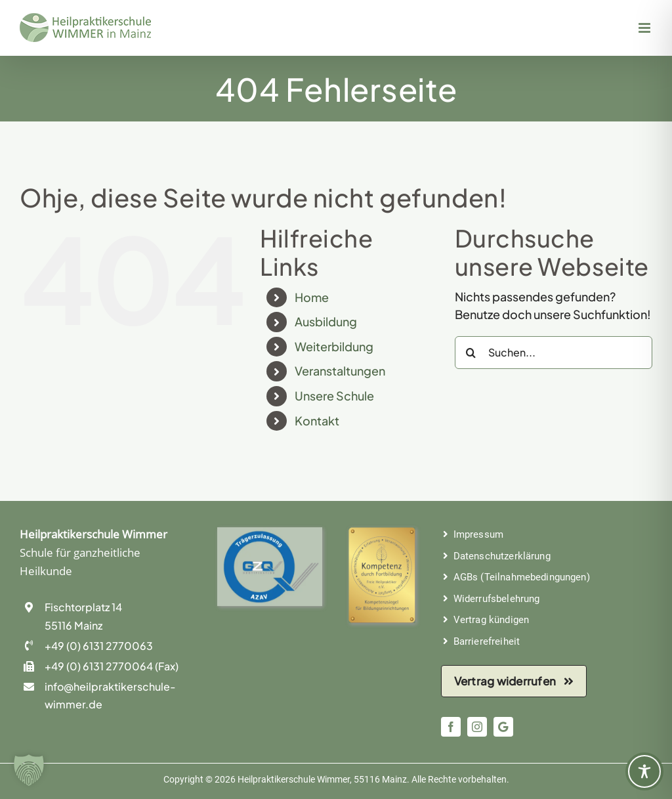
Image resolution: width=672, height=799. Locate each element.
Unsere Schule (334, 396)
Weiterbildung (334, 346)
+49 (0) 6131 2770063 (99, 646)
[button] (29, 770)
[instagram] (477, 727)
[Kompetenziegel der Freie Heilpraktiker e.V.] (382, 535)
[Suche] (471, 353)
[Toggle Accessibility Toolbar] (644, 771)
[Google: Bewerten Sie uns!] (503, 727)
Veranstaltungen (340, 371)
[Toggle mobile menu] (645, 28)
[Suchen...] (554, 353)
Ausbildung (326, 321)
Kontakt (317, 421)
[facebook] (451, 727)
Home (312, 297)
